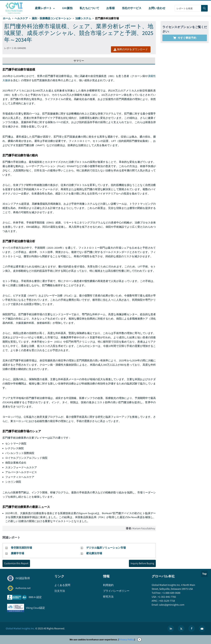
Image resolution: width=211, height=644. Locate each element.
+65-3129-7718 (167, 601)
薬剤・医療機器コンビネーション (52, 18)
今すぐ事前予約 (185, 38)
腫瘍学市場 (17, 553)
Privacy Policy (127, 639)
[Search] (204, 8)
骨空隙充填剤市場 (21, 548)
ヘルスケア (21, 18)
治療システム (83, 18)
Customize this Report (16, 563)
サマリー (79, 61)
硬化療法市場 (94, 553)
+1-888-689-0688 (171, 593)
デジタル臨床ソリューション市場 (106, 548)
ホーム (7, 18)
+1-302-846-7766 (167, 597)
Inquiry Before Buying (142, 563)
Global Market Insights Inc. (20, 628)
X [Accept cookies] (139, 639)
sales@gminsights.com (171, 605)
